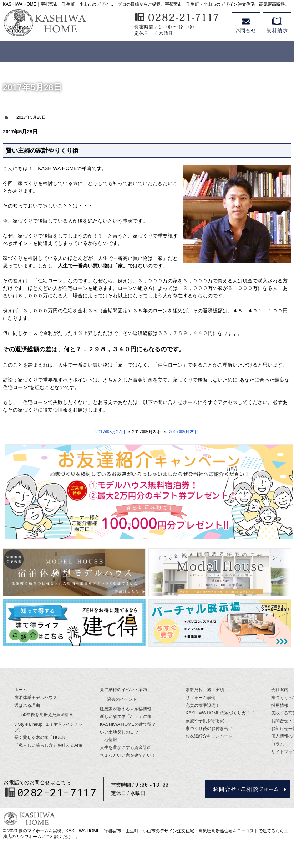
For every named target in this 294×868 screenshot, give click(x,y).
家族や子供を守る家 (205, 721)
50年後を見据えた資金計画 (47, 715)
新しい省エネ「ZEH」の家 (126, 716)
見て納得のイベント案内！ (126, 690)
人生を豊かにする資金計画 (126, 747)
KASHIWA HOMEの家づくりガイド (220, 713)
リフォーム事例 (201, 698)
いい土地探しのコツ (119, 732)
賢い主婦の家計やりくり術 (42, 151)
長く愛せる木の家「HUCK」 (42, 737)
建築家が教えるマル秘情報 (126, 709)
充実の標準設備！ (203, 705)
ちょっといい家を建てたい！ (128, 755)
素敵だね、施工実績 (205, 690)
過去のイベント (122, 699)
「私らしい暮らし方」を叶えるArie (48, 745)
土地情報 (108, 740)
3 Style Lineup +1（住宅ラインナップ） (49, 727)
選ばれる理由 (27, 705)
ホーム (21, 690)
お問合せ (246, 24)
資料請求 (277, 24)
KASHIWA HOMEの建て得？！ (130, 724)
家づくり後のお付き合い (209, 729)
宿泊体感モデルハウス (36, 698)
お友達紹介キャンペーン (209, 736)
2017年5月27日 (110, 432)
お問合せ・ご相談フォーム (248, 789)
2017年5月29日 (184, 432)
